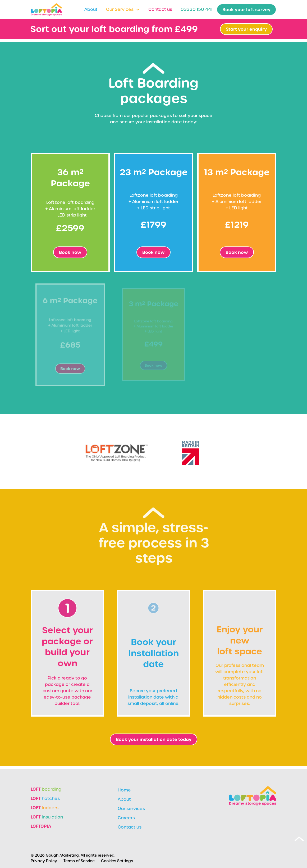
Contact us (160, 9)
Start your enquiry (246, 29)
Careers (126, 818)
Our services (131, 809)
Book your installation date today (154, 739)
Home (124, 790)
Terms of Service (79, 861)
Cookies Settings (117, 861)
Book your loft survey (246, 10)
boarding (46, 789)
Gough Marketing (62, 855)
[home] (46, 10)
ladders (45, 808)
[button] (123, 10)
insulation (47, 817)
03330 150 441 (196, 9)
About (91, 9)
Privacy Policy (44, 861)
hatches (45, 798)
